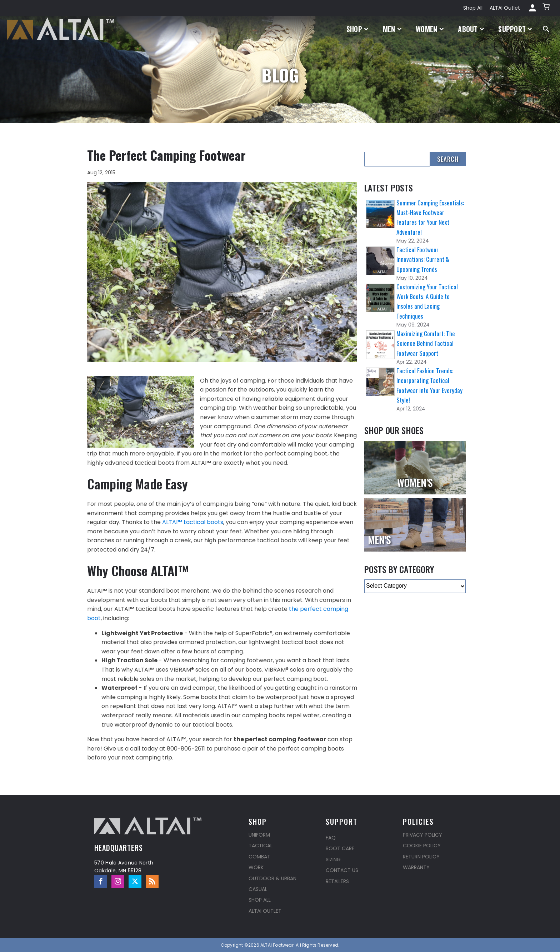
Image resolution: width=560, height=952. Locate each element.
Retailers (337, 881)
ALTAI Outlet (505, 8)
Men (392, 29)
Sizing (333, 859)
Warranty (416, 867)
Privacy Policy (422, 835)
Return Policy (421, 857)
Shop (357, 29)
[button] (547, 8)
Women (430, 29)
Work (256, 867)
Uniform (259, 835)
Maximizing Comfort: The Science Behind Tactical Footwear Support (426, 343)
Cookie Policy (422, 846)
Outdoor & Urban (272, 878)
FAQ (331, 838)
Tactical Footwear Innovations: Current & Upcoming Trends (423, 259)
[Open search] (546, 29)
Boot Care (340, 848)
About (471, 29)
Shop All (473, 8)
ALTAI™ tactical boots (192, 522)
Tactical (261, 846)
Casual (258, 889)
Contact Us (342, 870)
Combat (259, 857)
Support (515, 29)
